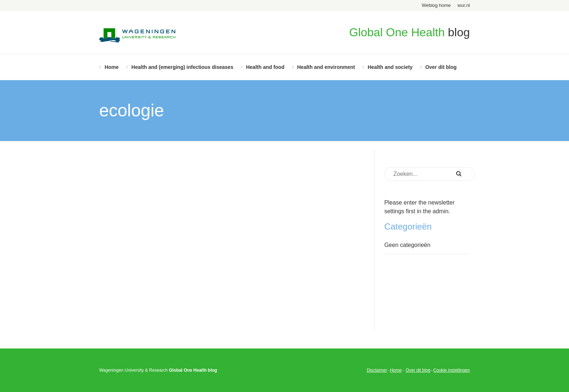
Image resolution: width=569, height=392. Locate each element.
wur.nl (464, 5)
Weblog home (436, 5)
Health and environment (326, 67)
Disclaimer (377, 370)
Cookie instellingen (452, 370)
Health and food (265, 67)
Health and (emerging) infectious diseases (182, 67)
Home (112, 67)
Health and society (390, 67)
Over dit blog (441, 67)
